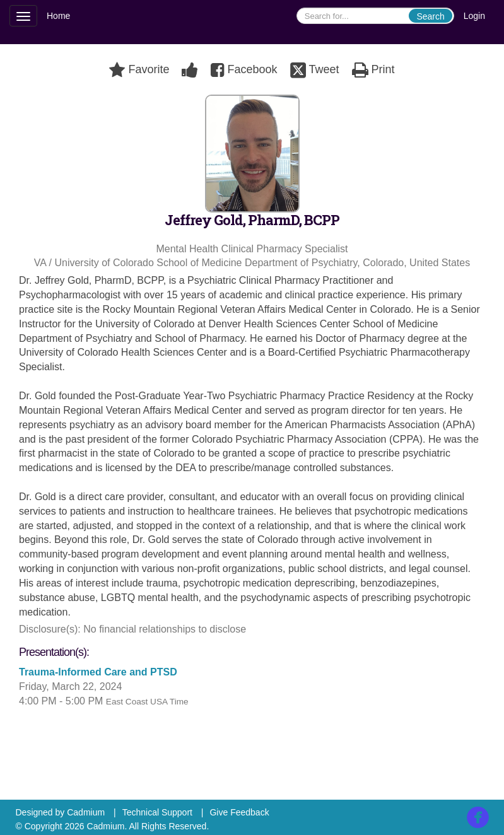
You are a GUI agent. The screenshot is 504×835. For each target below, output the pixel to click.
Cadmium (86, 812)
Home (58, 16)
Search (430, 16)
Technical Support (157, 812)
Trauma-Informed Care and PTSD (99, 672)
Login (474, 16)
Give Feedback (239, 812)
